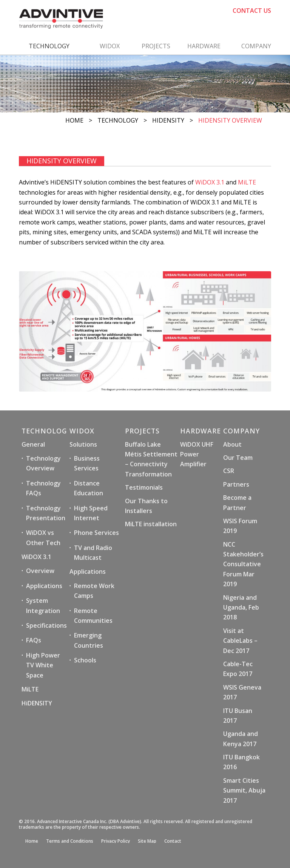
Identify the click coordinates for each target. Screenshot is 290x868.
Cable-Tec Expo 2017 (238, 669)
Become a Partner (237, 502)
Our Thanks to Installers (146, 506)
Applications (44, 586)
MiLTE (247, 182)
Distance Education (89, 488)
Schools (85, 660)
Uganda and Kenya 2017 (241, 739)
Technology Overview (43, 463)
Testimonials (144, 487)
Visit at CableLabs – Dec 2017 (240, 641)
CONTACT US (252, 11)
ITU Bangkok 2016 (241, 762)
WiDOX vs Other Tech (43, 538)
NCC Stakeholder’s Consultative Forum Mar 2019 (243, 564)
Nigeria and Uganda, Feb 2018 (241, 608)
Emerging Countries (89, 640)
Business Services (87, 463)
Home (74, 120)
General (33, 444)
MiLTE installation (151, 524)
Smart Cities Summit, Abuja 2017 (244, 790)
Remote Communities (93, 616)
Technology (118, 120)
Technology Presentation (46, 513)
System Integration (43, 605)
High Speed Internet (91, 513)
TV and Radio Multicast (93, 553)
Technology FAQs (43, 488)
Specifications (46, 625)
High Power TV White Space (43, 665)
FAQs (34, 640)
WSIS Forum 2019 (240, 526)
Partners (236, 484)
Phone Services (96, 533)
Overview (40, 571)
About (232, 444)
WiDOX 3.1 (210, 182)
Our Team (238, 458)
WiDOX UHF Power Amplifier (197, 454)
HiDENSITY (168, 120)
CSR (229, 471)
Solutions (83, 444)
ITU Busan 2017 (238, 716)
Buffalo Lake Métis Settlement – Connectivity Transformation (151, 459)
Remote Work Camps (94, 591)
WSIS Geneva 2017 (242, 692)
